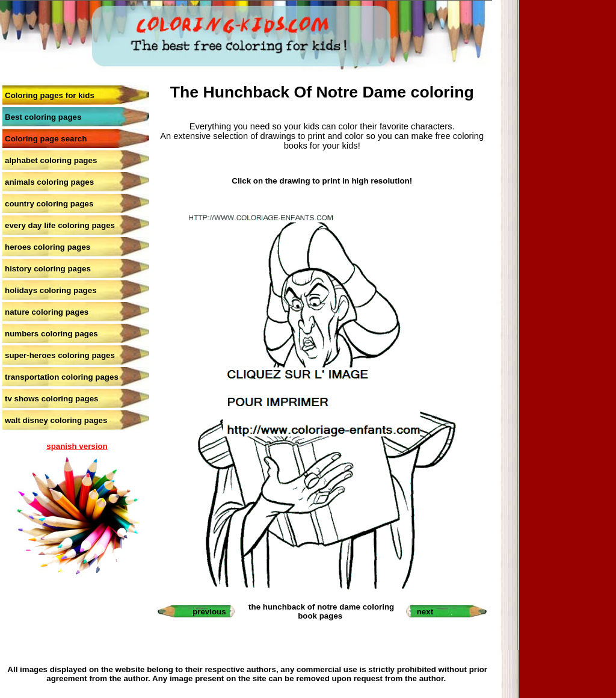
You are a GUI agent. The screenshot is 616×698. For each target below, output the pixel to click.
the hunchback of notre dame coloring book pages (321, 611)
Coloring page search (46, 139)
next (425, 612)
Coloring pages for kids (50, 95)
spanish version (77, 446)
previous (209, 612)
